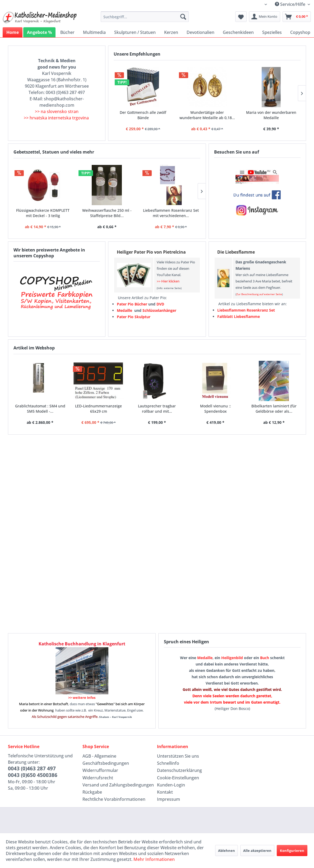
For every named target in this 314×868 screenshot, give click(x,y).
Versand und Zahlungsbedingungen (118, 785)
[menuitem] (145, 17)
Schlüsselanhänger (159, 310)
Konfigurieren (292, 851)
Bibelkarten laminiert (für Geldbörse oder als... (274, 409)
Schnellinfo (168, 763)
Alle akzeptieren (257, 851)
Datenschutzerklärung (179, 770)
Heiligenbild (232, 658)
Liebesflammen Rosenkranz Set (246, 310)
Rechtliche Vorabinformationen (114, 799)
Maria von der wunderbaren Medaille (271, 115)
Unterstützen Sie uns (178, 756)
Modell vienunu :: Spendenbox (216, 409)
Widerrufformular (100, 770)
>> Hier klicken (168, 281)
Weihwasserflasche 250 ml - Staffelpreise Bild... (107, 213)
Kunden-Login (171, 785)
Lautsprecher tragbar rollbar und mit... (157, 409)
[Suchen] (183, 17)
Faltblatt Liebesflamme (239, 316)
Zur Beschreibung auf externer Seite (259, 294)
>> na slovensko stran (57, 111)
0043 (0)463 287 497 (32, 768)
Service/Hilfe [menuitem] (291, 4)
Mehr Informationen (154, 859)
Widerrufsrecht (98, 778)
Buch (265, 658)
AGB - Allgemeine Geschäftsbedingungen (106, 760)
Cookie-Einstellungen (178, 778)
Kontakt (165, 792)
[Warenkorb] (297, 17)
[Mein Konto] (265, 17)
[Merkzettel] (241, 17)
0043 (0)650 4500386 (33, 775)
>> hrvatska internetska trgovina (56, 118)
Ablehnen (227, 851)
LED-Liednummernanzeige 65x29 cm (98, 409)
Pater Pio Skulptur (134, 317)
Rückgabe (92, 792)
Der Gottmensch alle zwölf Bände (143, 115)
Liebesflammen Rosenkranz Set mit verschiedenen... (171, 213)
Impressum (168, 799)
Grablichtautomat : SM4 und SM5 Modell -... (40, 409)
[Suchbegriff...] (145, 17)
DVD (160, 304)
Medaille (205, 658)
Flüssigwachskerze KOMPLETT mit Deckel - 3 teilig (43, 213)
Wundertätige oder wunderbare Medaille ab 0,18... (207, 115)
